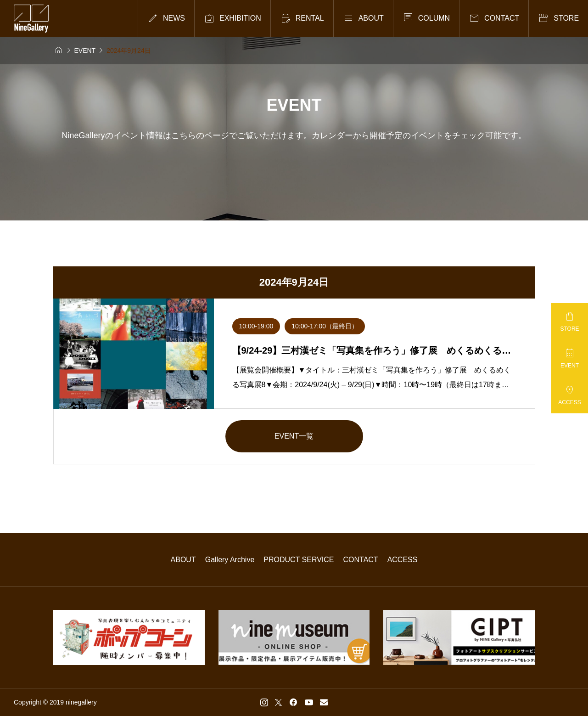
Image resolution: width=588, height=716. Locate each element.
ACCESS (403, 560)
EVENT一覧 (294, 436)
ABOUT (183, 560)
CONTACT (361, 560)
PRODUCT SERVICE (299, 560)
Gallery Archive (230, 560)
